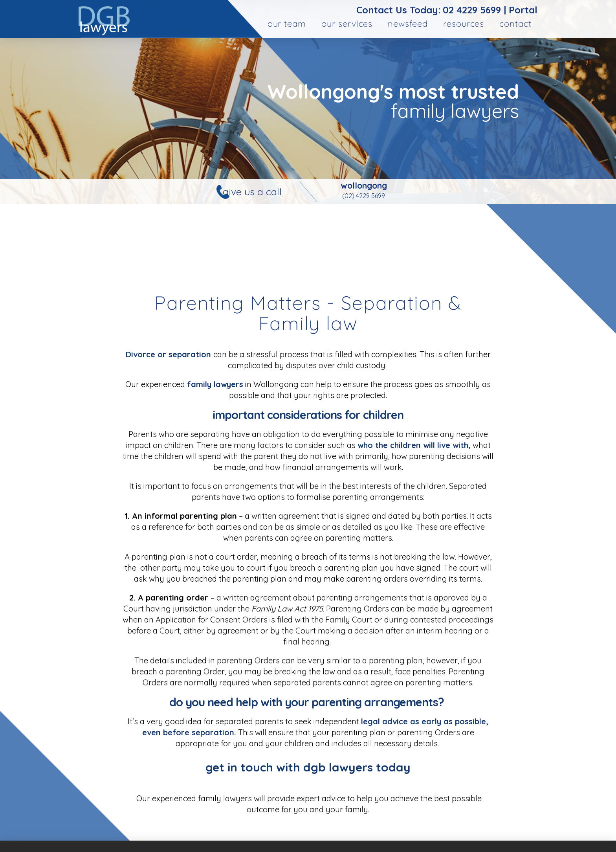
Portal (523, 10)
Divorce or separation (170, 354)
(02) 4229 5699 (364, 196)
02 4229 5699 (472, 10)
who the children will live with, (414, 445)
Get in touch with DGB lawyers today (308, 767)
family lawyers (215, 384)
